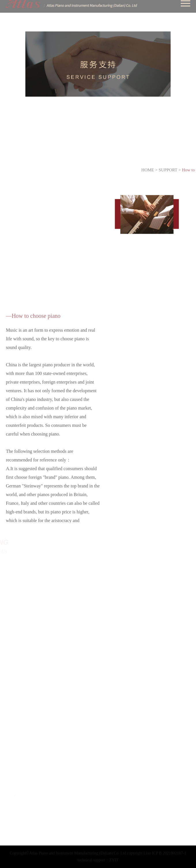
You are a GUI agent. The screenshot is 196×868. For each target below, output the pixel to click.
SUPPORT (176, 170)
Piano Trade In (67, 153)
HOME (155, 170)
